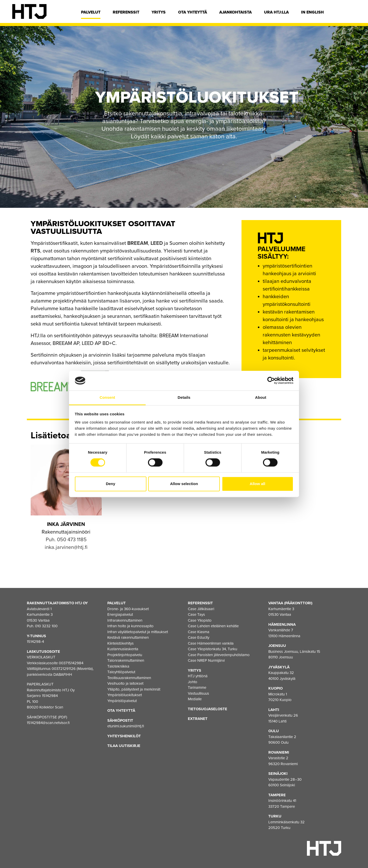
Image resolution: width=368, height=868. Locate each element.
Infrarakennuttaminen (125, 620)
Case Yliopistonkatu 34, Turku (212, 649)
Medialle (195, 699)
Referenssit (126, 12)
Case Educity (199, 637)
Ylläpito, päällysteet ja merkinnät (134, 689)
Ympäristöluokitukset (125, 695)
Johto (193, 682)
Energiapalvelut (120, 614)
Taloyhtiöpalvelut (121, 672)
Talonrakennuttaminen (126, 660)
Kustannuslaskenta (123, 649)
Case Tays (196, 614)
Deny (111, 484)
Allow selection (184, 484)
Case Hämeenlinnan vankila (211, 643)
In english (312, 12)
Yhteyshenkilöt (124, 736)
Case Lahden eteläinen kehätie (213, 626)
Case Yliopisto (200, 620)
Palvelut (91, 12)
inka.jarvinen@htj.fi (66, 547)
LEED (157, 243)
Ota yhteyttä (193, 12)
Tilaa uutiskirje (124, 746)
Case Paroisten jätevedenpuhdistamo (219, 655)
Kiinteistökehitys (120, 643)
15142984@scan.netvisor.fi (48, 723)
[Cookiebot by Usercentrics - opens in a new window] (271, 381)
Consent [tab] (107, 397)
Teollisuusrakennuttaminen (129, 678)
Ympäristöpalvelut (122, 701)
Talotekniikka (118, 666)
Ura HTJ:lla (276, 12)
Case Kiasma (199, 632)
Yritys (159, 12)
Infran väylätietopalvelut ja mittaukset (138, 632)
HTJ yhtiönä (198, 676)
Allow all (257, 484)
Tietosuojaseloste (208, 709)
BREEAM (138, 243)
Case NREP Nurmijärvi (206, 660)
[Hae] (352, 14)
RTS (35, 251)
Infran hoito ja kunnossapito (130, 626)
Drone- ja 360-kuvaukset (128, 609)
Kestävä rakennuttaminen (128, 637)
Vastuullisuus (198, 693)
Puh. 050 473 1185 (66, 540)
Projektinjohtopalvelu (125, 655)
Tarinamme (197, 688)
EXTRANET (198, 719)
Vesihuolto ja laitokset (125, 683)
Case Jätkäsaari (201, 609)
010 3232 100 (46, 626)
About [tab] (261, 397)
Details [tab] (184, 397)
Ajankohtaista (235, 12)
